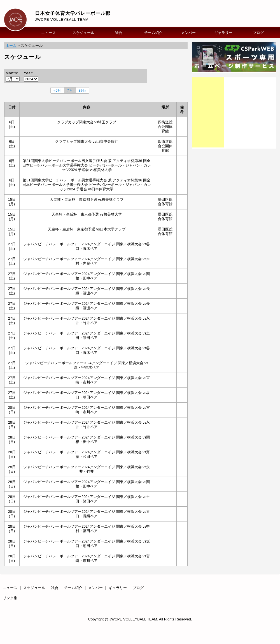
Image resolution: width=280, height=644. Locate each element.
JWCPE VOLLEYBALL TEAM (62, 19)
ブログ (258, 33)
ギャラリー (223, 33)
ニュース (48, 33)
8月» (82, 90)
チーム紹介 (153, 33)
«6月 (57, 90)
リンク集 (10, 598)
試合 (118, 33)
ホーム (11, 46)
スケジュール (83, 33)
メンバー (188, 33)
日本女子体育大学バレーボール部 (73, 13)
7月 (70, 90)
